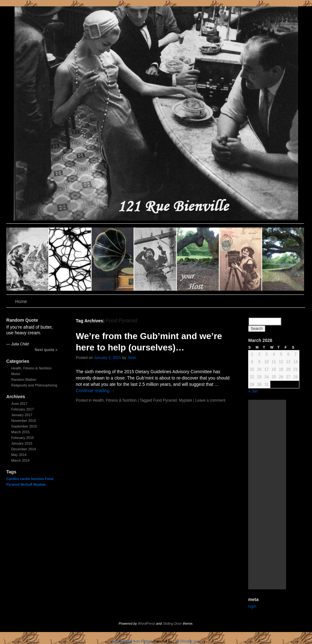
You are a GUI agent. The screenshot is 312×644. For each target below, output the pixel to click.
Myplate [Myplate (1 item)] (39, 484)
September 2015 (24, 426)
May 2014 (19, 455)
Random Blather (24, 380)
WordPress (147, 623)
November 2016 (24, 421)
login (252, 606)
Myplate (185, 400)
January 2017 (22, 415)
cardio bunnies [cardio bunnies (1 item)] (32, 479)
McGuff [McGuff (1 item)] (26, 484)
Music (16, 374)
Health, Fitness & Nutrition (32, 368)
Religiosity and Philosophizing (34, 385)
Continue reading (96, 391)
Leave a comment (210, 400)
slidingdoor (28, 259)
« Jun (253, 391)
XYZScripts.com (187, 641)
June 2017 (19, 404)
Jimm (132, 358)
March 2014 (21, 460)
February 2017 (23, 409)
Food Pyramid (165, 400)
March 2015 (21, 432)
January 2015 (22, 443)
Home (21, 301)
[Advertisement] (267, 495)
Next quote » (46, 350)
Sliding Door (172, 623)
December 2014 (24, 449)
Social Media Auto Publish (132, 641)
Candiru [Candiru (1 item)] (13, 479)
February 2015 (23, 438)
